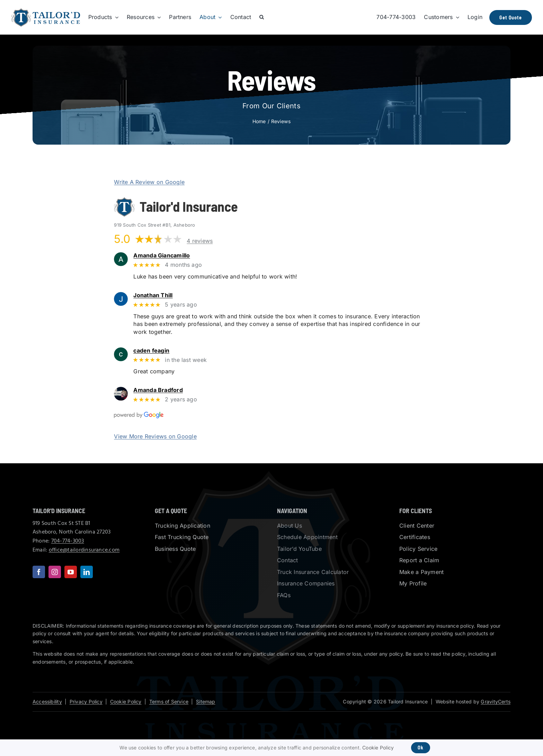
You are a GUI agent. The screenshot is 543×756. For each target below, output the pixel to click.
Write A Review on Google (149, 182)
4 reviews (200, 241)
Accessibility (47, 702)
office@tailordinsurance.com (84, 550)
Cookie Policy (126, 702)
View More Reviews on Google (155, 436)
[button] (262, 17)
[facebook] (39, 572)
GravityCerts (496, 702)
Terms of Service (169, 702)
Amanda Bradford (168, 390)
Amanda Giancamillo (171, 256)
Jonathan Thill (163, 295)
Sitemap (206, 702)
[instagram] (55, 572)
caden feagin (161, 351)
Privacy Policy (86, 702)
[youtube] (71, 572)
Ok (421, 748)
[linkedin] (87, 572)
